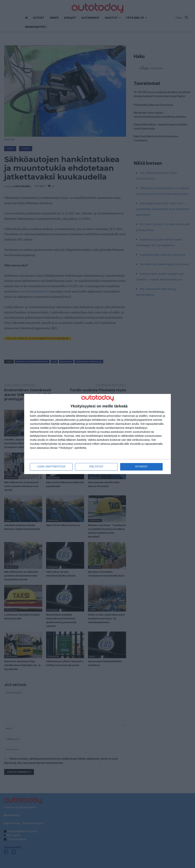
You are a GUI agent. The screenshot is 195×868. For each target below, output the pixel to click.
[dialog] (97, 434)
